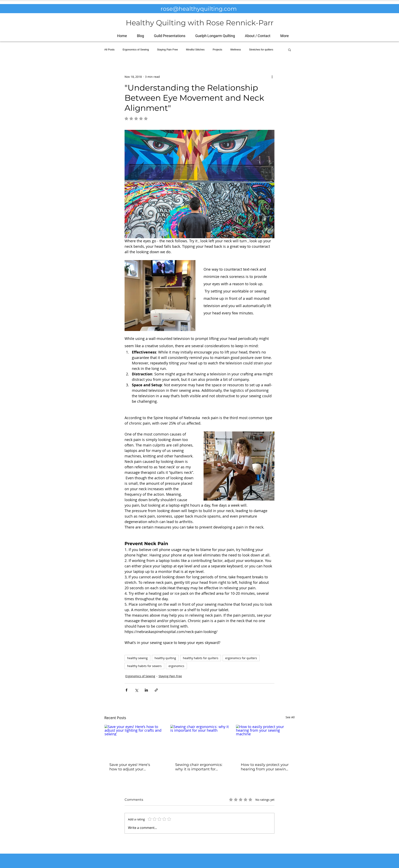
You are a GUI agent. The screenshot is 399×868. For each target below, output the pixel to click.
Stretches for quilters (261, 50)
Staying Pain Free (167, 50)
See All (290, 717)
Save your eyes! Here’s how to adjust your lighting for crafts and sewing (130, 767)
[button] (284, 36)
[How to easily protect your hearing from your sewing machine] (265, 741)
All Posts (109, 50)
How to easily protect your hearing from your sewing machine (265, 767)
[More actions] (272, 77)
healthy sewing (137, 658)
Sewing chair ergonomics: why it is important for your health (199, 767)
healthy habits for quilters (201, 658)
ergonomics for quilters (241, 658)
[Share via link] (156, 690)
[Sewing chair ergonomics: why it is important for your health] (200, 741)
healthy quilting (165, 658)
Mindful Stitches (195, 50)
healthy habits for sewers (144, 666)
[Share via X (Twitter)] (136, 690)
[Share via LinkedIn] (146, 690)
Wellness (236, 50)
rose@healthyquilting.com (199, 9)
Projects (217, 50)
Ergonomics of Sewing (136, 50)
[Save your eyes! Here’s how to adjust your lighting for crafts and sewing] (134, 741)
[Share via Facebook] (126, 690)
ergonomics (176, 666)
